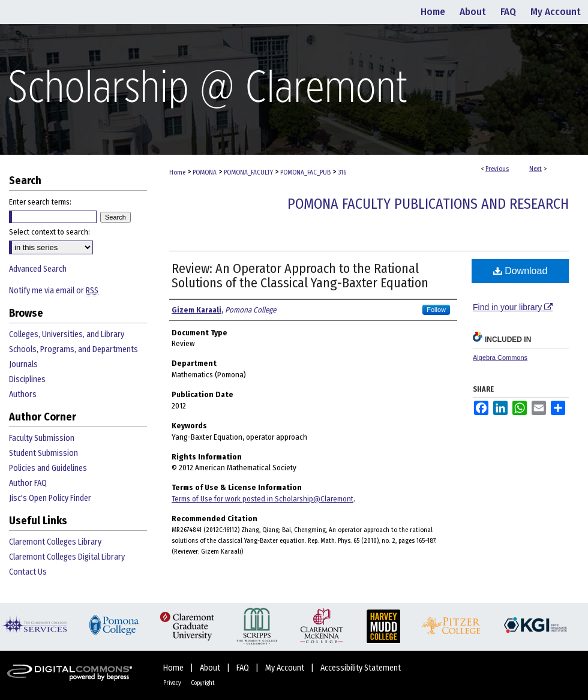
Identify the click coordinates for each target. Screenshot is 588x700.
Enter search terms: (40, 202)
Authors (23, 394)
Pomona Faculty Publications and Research (428, 204)
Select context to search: (49, 232)
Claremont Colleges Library (55, 542)
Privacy (172, 683)
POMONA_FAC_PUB (305, 172)
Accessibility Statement (361, 668)
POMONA (205, 172)
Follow (436, 310)
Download (520, 271)
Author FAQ (28, 483)
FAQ (244, 668)
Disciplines (27, 379)
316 (342, 172)
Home (177, 172)
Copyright (203, 683)
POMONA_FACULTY (248, 172)
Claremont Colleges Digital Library (67, 557)
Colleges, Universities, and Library (67, 334)
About (211, 668)
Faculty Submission (42, 438)
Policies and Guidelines (48, 468)
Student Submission (43, 453)
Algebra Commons (500, 357)
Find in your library (513, 307)
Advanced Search (38, 269)
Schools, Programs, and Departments (73, 349)
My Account (286, 668)
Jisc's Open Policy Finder (50, 498)
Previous (497, 169)
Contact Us (28, 572)
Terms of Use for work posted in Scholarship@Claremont (262, 499)
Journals (23, 364)
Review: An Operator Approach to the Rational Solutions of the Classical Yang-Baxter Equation (300, 276)
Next (535, 169)
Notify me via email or (54, 291)
